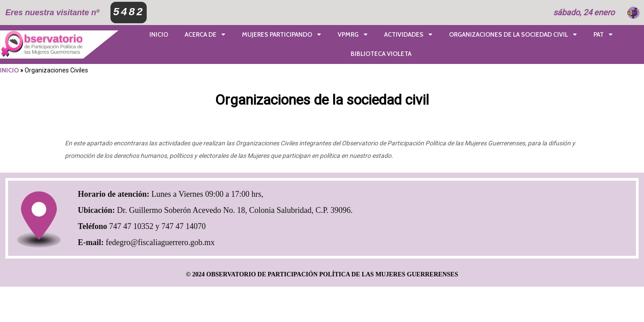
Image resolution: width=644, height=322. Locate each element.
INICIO (9, 70)
